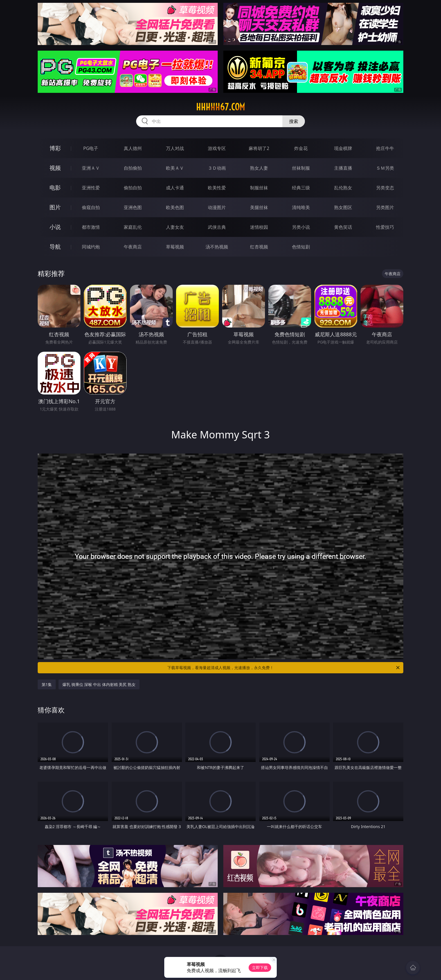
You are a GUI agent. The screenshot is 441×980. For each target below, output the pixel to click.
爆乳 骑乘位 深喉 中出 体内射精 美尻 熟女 (99, 684)
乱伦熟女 (343, 188)
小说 (55, 227)
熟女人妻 (259, 168)
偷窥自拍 (91, 207)
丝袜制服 (301, 168)
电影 (55, 188)
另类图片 (385, 207)
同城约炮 (91, 247)
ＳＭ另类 (385, 168)
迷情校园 (259, 227)
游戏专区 (217, 148)
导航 (55, 247)
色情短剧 (301, 247)
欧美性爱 (217, 188)
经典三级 (301, 188)
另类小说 (301, 227)
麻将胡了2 (259, 148)
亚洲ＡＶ (91, 168)
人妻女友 (175, 227)
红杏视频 (259, 247)
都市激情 (91, 227)
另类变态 (385, 188)
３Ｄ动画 (217, 168)
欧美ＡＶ (175, 168)
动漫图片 (217, 207)
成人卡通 (175, 188)
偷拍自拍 (133, 188)
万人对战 (175, 148)
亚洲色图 (133, 207)
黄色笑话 (343, 227)
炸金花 (301, 148)
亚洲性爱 (91, 188)
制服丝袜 (259, 188)
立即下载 (260, 967)
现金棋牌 (343, 148)
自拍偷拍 (133, 168)
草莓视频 (175, 247)
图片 (55, 207)
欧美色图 (175, 207)
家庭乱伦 (133, 227)
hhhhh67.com (220, 107)
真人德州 (133, 148)
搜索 (294, 121)
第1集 (47, 684)
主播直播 (343, 168)
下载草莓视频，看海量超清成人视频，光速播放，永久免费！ (284, 668)
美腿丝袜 (259, 207)
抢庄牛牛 (385, 148)
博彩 (55, 148)
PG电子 (91, 148)
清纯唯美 (301, 207)
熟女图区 (343, 207)
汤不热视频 (217, 247)
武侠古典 (217, 227)
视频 (55, 168)
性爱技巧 (385, 227)
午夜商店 (133, 247)
